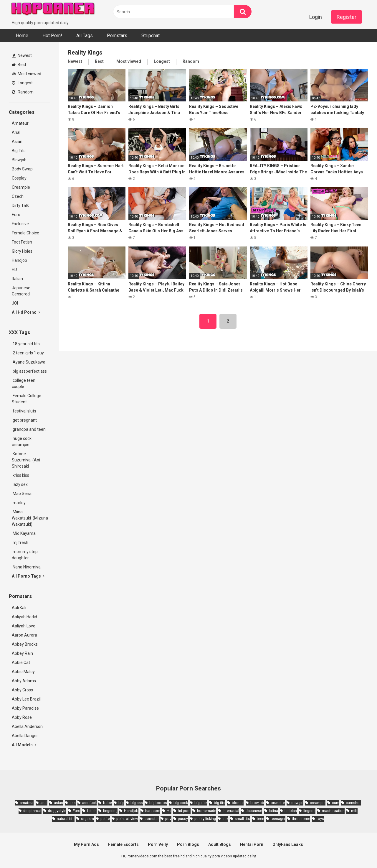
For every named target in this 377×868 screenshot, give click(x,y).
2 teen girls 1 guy (28, 353)
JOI (15, 303)
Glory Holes (22, 251)
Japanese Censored (21, 291)
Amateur (20, 123)
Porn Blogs (188, 844)
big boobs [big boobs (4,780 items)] (158, 803)
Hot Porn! (52, 36)
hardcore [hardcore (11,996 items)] (153, 811)
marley (19, 503)
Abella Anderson (27, 726)
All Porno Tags (28, 576)
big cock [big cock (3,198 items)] (181, 803)
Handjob (19, 260)
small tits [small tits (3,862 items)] (242, 819)
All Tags (85, 36)
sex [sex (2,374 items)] (225, 819)
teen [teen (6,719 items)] (261, 819)
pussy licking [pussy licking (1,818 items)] (205, 819)
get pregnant (24, 420)
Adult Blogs (220, 844)
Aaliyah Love (24, 626)
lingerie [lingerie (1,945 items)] (309, 811)
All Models (24, 745)
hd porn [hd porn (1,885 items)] (184, 811)
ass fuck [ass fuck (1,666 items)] (89, 803)
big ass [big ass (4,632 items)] (137, 803)
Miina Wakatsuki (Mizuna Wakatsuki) (30, 518)
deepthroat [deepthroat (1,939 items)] (32, 811)
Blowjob (19, 160)
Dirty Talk (20, 206)
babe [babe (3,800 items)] (108, 803)
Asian (17, 142)
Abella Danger (25, 736)
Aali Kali (19, 608)
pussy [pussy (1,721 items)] (183, 819)
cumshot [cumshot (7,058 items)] (353, 803)
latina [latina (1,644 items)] (273, 811)
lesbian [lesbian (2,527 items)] (291, 811)
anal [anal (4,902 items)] (44, 803)
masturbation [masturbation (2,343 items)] (333, 811)
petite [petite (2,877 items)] (105, 819)
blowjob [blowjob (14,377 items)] (257, 803)
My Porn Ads (86, 844)
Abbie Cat (21, 662)
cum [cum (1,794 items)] (336, 803)
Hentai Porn (252, 844)
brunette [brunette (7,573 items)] (278, 803)
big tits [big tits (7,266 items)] (220, 803)
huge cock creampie (22, 442)
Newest (22, 55)
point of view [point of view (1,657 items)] (127, 819)
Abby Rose (22, 717)
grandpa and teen (29, 429)
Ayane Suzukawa (29, 362)
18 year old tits (26, 344)
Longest (22, 83)
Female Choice (25, 233)
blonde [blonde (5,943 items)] (238, 803)
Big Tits (19, 151)
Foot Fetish (22, 242)
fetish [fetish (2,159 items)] (92, 811)
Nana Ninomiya (27, 567)
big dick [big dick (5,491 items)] (201, 803)
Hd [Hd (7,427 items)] (169, 811)
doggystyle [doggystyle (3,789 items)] (57, 811)
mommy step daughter (25, 555)
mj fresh (20, 542)
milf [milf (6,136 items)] (354, 811)
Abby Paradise (25, 708)
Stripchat (151, 36)
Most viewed (27, 74)
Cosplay (19, 178)
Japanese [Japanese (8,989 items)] (254, 811)
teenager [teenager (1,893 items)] (278, 819)
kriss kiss (20, 475)
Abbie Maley (23, 672)
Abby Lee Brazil (26, 699)
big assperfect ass (29, 371)
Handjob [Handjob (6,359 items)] (131, 811)
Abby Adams (24, 681)
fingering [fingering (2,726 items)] (110, 811)
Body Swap (22, 169)
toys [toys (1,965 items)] (320, 819)
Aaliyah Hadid (24, 617)
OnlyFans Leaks (288, 844)
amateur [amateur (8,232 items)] (27, 803)
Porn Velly (158, 844)
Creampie (21, 187)
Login (316, 17)
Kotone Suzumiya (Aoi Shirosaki (26, 460)
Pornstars (117, 36)
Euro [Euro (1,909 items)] (77, 811)
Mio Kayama (25, 533)
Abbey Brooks (25, 644)
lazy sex (20, 484)
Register (347, 17)
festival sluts (24, 411)
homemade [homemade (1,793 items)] (207, 811)
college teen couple (24, 383)
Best (19, 65)
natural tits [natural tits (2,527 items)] (66, 819)
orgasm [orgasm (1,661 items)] (87, 819)
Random (23, 92)
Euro (16, 215)
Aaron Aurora (24, 635)
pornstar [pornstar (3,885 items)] (152, 819)
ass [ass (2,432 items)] (73, 803)
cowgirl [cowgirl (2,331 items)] (297, 803)
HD (14, 269)
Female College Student (27, 399)
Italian (17, 279)
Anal (16, 132)
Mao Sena (23, 494)
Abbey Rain (22, 653)
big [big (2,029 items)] (121, 803)
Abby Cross (22, 690)
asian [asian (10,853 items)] (58, 803)
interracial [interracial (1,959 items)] (231, 811)
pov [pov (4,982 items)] (168, 819)
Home (22, 36)
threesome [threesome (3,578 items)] (301, 819)
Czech (18, 196)
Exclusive (20, 224)
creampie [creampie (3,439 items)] (318, 803)
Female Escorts (123, 844)
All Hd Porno (26, 312)
